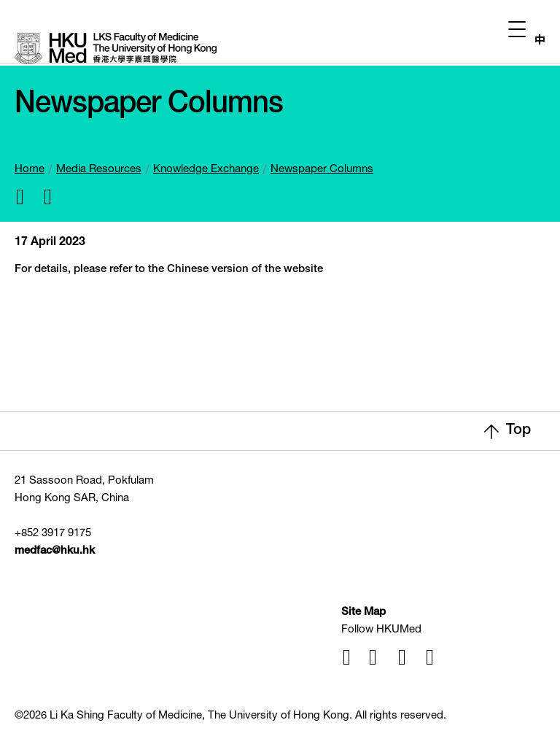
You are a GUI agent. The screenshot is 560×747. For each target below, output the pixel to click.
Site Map (363, 612)
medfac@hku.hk (55, 551)
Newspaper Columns (322, 170)
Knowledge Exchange (206, 170)
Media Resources (99, 170)
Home (30, 170)
